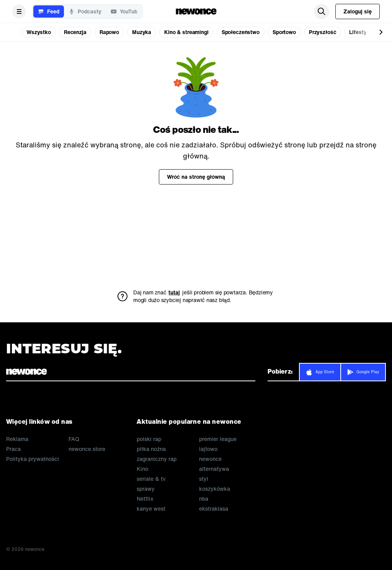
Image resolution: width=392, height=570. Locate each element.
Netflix (145, 499)
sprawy (146, 489)
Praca (13, 449)
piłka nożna (151, 449)
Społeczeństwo (241, 32)
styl (204, 479)
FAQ (74, 439)
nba (204, 499)
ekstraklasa (214, 509)
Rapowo (109, 32)
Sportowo (284, 32)
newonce (210, 459)
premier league (218, 439)
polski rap (149, 439)
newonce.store (87, 449)
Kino (142, 469)
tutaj (174, 292)
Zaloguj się (358, 11)
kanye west (151, 509)
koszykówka (215, 489)
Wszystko (39, 32)
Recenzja (75, 32)
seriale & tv (151, 479)
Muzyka (142, 32)
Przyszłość (323, 32)
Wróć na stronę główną (196, 177)
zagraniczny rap (157, 459)
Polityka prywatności (33, 459)
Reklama (17, 439)
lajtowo (208, 449)
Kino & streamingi (186, 32)
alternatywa (214, 469)
